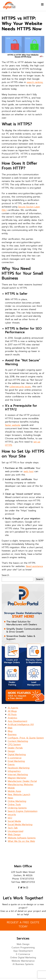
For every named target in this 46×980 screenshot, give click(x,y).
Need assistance (34, 566)
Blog (10, 731)
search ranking (35, 82)
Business (12, 734)
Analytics (12, 718)
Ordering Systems (17, 808)
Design (11, 751)
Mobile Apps (14, 791)
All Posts (12, 714)
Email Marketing (16, 761)
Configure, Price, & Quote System (26, 738)
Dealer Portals (15, 748)
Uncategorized (15, 831)
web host (29, 471)
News (10, 798)
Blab (10, 728)
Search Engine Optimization (23, 811)
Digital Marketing (17, 754)
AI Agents (13, 708)
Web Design (14, 835)
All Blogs (12, 711)
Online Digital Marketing (23, 958)
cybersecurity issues (20, 387)
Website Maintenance (23, 961)
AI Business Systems (23, 964)
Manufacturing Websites (20, 784)
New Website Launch (19, 794)
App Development (17, 721)
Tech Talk (13, 828)
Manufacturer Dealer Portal (22, 781)
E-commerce (15, 758)
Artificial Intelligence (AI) (21, 724)
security (12, 815)
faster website (13, 425)
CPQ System (14, 744)
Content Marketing (18, 741)
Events (11, 764)
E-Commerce (23, 954)
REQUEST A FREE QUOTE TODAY (23, 924)
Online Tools (14, 805)
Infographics (14, 771)
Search (5, 575)
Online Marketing (17, 801)
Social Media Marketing (20, 825)
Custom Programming (23, 948)
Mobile (11, 788)
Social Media (14, 821)
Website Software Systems (22, 838)
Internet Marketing (18, 774)
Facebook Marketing (19, 768)
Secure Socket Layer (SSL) (21, 208)
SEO (10, 818)
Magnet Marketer (17, 778)
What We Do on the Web (21, 841)
